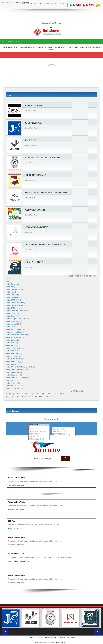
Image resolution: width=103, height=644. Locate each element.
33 (51, 396)
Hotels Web (61, 637)
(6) (39, 426)
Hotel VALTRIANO (13, 386)
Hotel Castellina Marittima (16, 311)
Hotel (8, 281)
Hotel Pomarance (13, 354)
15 (49, 394)
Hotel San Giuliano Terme (16, 370)
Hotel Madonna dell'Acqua (16, 329)
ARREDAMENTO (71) (64, 432)
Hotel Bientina (11, 284)
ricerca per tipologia (64, 428)
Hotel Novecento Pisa (16, 554)
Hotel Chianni (11, 316)
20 (67, 394)
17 (56, 394)
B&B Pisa (11, 521)
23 (14, 396)
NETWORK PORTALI (60, 643)
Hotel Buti (10, 287)
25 (22, 396)
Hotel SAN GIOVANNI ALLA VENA (19, 367)
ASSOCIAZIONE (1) (64, 433)
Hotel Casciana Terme (15, 305)
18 (60, 394)
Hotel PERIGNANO (14, 348)
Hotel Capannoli (12, 297)
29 (36, 396)
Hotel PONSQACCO (14, 359)
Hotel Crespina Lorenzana (16, 319)
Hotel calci (10, 292)
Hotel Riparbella (12, 364)
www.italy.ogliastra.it (12, 42)
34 (54, 396)
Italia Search (71, 637)
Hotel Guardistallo (13, 321)
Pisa (36, 637)
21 (7, 396)
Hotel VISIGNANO (13, 388)
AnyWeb (31, 637)
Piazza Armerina (50, 637)
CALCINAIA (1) (39, 433)
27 (29, 396)
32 (47, 396)
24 (18, 396)
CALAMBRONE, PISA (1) (39, 431)
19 (63, 394)
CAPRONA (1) (39, 437)
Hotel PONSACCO (13, 356)
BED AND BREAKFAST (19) (64, 435)
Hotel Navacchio (12, 340)
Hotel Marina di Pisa (14, 332)
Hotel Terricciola (12, 380)
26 (25, 396)
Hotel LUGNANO (13, 327)
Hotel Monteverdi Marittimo (16, 335)
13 (42, 394)
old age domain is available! (44, 4)
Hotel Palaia (11, 343)
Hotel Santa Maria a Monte (16, 378)
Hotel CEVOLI (12, 313)
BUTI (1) (39, 430)
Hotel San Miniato (13, 372)
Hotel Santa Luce (13, 375)
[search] (45, 459)
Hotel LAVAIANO (13, 324)
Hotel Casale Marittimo (15, 303)
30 (40, 396)
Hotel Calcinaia (12, 295)
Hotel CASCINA (12, 308)
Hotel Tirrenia (11, 383)
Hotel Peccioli (11, 345)
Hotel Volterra (75, 391)
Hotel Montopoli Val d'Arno (16, 337)
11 (34, 394)
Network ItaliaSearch (20, 2)
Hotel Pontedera (12, 362)
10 (31, 394)
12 (38, 394)
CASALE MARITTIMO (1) (39, 438)
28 (32, 396)
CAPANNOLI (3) (39, 435)
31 (43, 396)
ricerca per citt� (39, 425)
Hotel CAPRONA (13, 300)
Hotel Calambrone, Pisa (15, 289)
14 (45, 394)
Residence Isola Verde (16, 478)
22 (11, 396)
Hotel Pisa (10, 351)
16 (53, 394)
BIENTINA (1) (39, 428)
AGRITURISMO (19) (64, 430)
